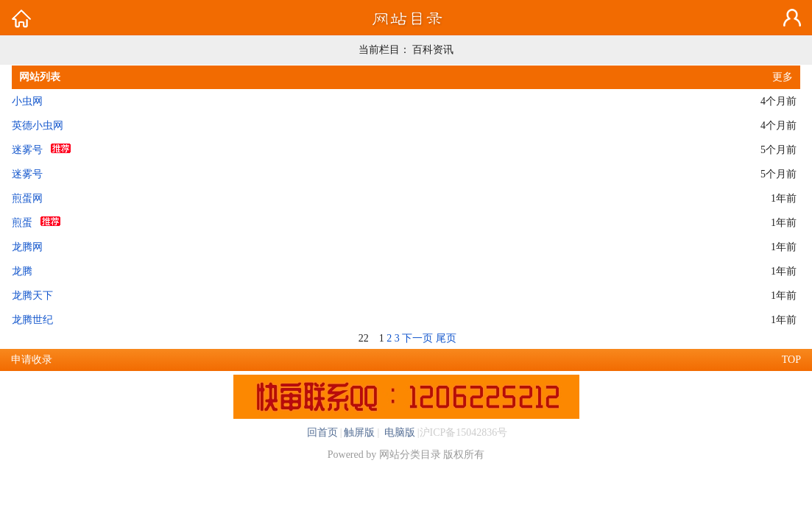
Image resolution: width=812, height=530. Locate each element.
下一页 (417, 338)
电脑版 (398, 432)
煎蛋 (22, 223)
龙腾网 (27, 247)
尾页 (446, 338)
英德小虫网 (38, 126)
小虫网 (27, 101)
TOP (791, 360)
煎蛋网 (27, 198)
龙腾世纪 (32, 320)
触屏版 (359, 432)
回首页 (322, 432)
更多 (783, 77)
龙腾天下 (32, 296)
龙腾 (22, 271)
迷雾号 (27, 150)
